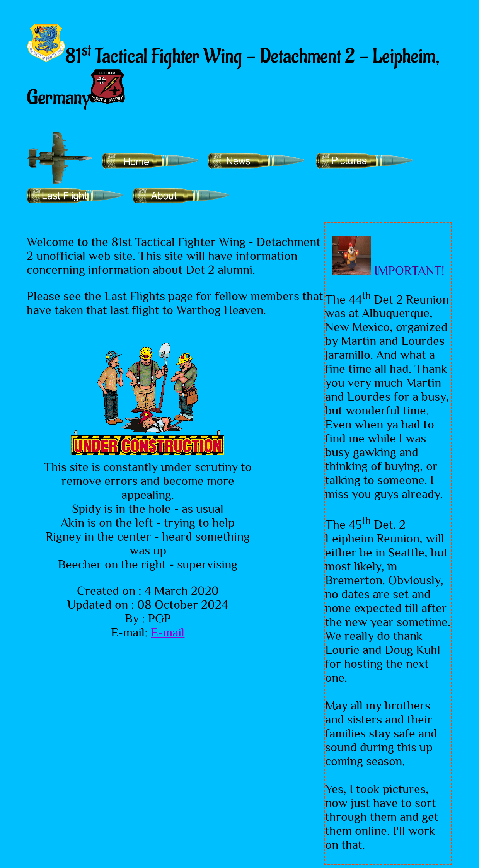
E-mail (168, 632)
